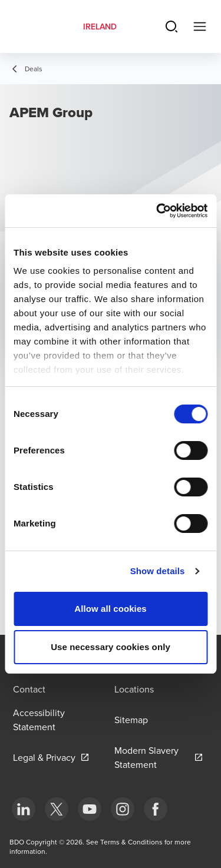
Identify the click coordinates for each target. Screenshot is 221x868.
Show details (158, 571)
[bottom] (24, 809)
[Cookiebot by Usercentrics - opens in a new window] (157, 211)
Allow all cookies (111, 609)
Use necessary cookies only (111, 647)
